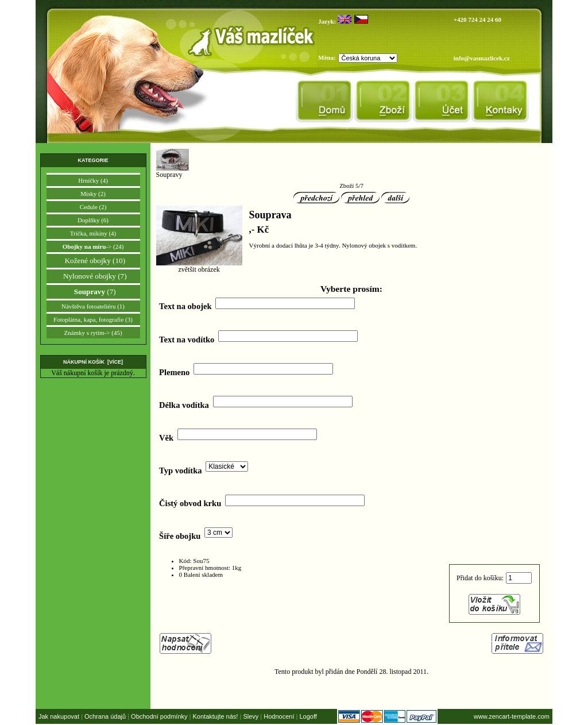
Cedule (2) (93, 207)
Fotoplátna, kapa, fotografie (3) (93, 319)
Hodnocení (279, 716)
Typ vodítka (180, 471)
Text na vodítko (187, 339)
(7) (93, 292)
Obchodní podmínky (159, 716)
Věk (166, 438)
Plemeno (174, 372)
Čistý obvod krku (190, 503)
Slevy (251, 716)
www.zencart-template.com (512, 716)
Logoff (308, 716)
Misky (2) (93, 194)
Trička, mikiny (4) (93, 233)
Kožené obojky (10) (93, 261)
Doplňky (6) (93, 220)
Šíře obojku (180, 536)
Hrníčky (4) (93, 180)
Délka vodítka (184, 405)
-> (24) (93, 246)
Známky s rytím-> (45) (93, 333)
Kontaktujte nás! (216, 716)
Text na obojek (185, 306)
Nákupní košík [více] (93, 362)
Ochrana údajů (105, 716)
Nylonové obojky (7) (93, 276)
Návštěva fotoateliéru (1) (93, 306)
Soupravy (173, 171)
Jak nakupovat (59, 716)
